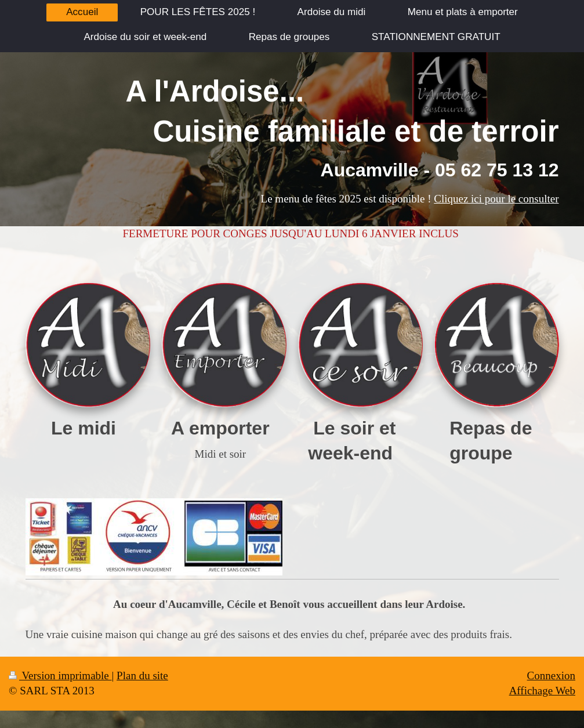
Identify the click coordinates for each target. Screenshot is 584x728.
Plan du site (142, 676)
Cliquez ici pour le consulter (496, 199)
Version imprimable (60, 676)
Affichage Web (542, 691)
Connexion (551, 676)
